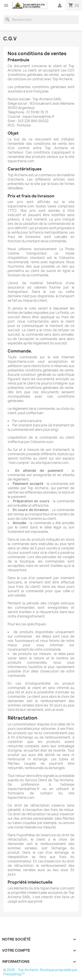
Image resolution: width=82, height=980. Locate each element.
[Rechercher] (41, 20)
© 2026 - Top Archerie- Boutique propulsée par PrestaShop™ (40, 972)
